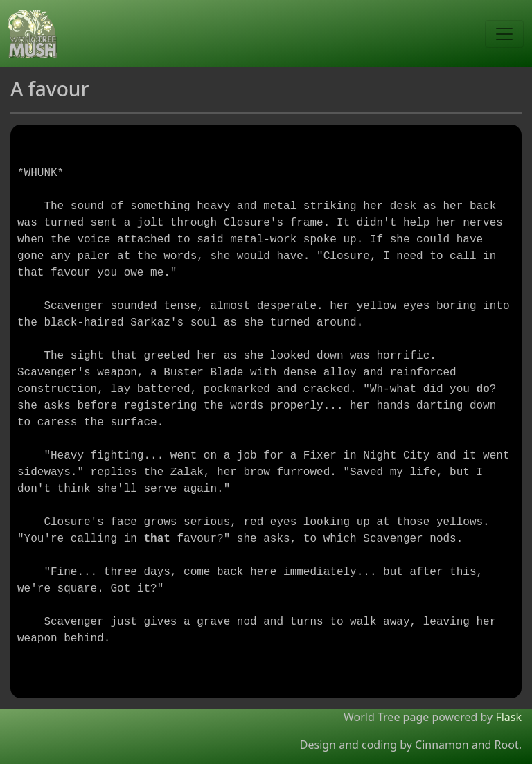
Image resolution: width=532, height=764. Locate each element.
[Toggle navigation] (504, 34)
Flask (508, 717)
